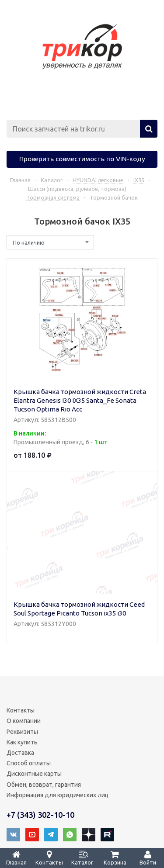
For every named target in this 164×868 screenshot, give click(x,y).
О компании (24, 721)
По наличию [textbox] (29, 242)
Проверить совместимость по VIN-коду (82, 159)
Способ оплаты (29, 763)
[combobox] (50, 242)
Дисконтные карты (34, 774)
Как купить (22, 742)
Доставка (20, 753)
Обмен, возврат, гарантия (44, 785)
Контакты (21, 710)
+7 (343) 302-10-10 (40, 815)
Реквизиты (22, 732)
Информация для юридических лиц (58, 795)
